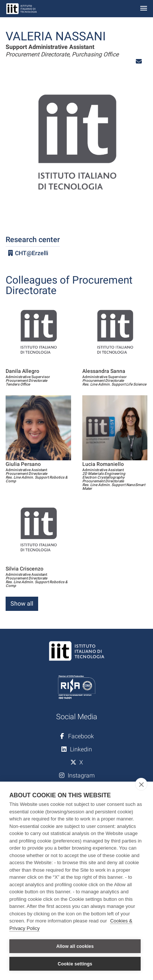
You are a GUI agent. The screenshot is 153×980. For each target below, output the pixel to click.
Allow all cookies (75, 946)
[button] (139, 61)
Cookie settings (75, 964)
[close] (141, 784)
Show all (22, 604)
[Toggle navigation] (144, 9)
